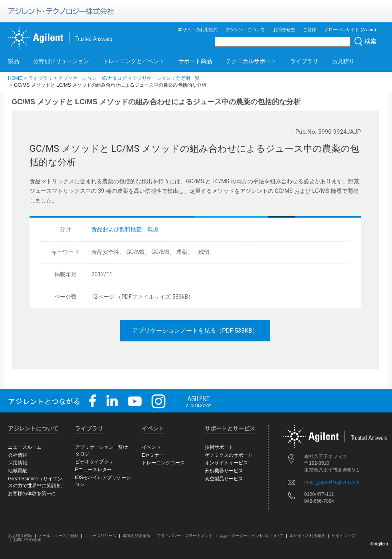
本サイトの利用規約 (198, 30)
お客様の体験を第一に (32, 494)
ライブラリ (304, 61)
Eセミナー (153, 455)
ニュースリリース (101, 536)
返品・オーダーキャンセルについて (251, 536)
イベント (151, 447)
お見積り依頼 (20, 536)
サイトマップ (343, 536)
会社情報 (18, 455)
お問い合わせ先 (27, 540)
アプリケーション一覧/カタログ (92, 78)
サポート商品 (195, 61)
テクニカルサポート (251, 61)
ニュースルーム (25, 447)
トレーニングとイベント (134, 61)
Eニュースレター (93, 470)
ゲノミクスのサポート (229, 455)
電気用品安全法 (137, 536)
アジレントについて (245, 30)
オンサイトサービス (226, 463)
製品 (14, 61)
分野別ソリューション (61, 61)
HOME (15, 78)
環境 (153, 229)
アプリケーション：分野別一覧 (166, 78)
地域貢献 (18, 471)
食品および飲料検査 (117, 229)
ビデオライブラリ (94, 462)
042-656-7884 (319, 501)
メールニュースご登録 (58, 536)
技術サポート (219, 447)
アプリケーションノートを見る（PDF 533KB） (195, 331)
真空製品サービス (224, 479)
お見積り (343, 61)
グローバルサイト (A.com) (350, 30)
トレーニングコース (163, 463)
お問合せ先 (284, 30)
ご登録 (310, 30)
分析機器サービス (224, 471)
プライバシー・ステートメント (185, 536)
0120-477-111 (319, 494)
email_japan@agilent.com (332, 482)
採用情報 (18, 463)
